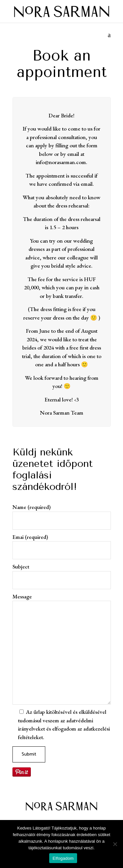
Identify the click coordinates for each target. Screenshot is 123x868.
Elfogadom (63, 858)
